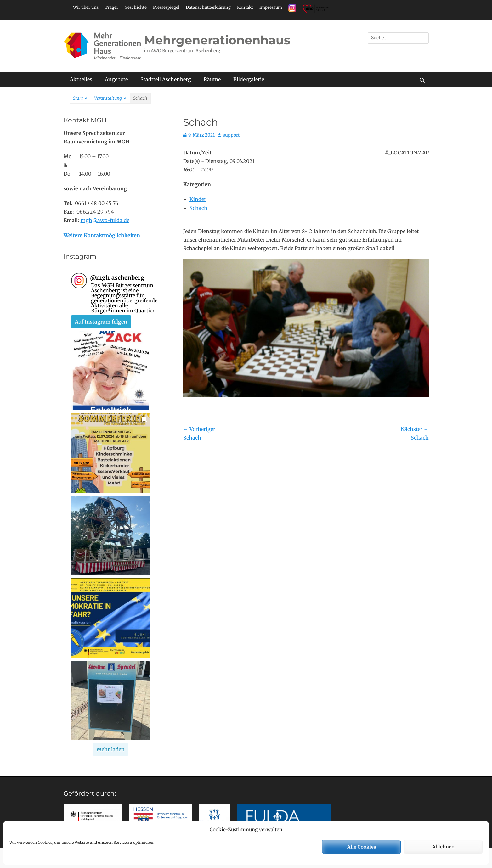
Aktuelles (81, 79)
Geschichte (136, 7)
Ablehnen (443, 847)
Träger (112, 7)
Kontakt (245, 7)
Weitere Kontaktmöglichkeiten (102, 235)
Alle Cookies (362, 847)
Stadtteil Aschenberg (166, 79)
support (231, 135)
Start (80, 98)
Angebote (116, 79)
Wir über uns (86, 7)
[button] (111, 371)
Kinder (198, 199)
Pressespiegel (166, 7)
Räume (212, 79)
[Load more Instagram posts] (111, 749)
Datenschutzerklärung (208, 7)
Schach (198, 208)
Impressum (271, 7)
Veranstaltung (110, 98)
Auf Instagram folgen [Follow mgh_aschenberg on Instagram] (101, 322)
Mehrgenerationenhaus (217, 40)
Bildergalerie (249, 79)
